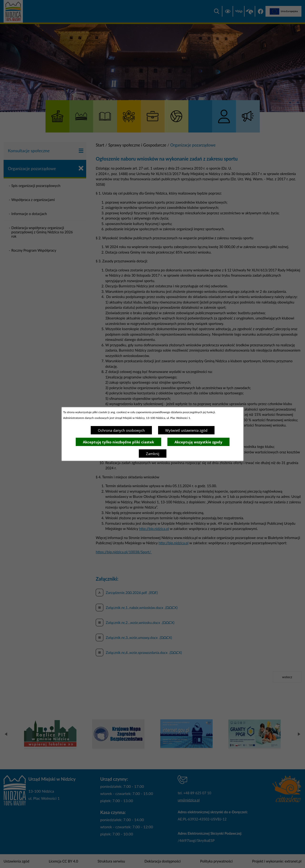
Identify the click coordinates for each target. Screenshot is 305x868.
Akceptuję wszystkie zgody (198, 442)
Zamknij (153, 454)
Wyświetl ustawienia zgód (186, 430)
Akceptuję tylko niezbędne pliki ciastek (118, 442)
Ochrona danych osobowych (121, 430)
